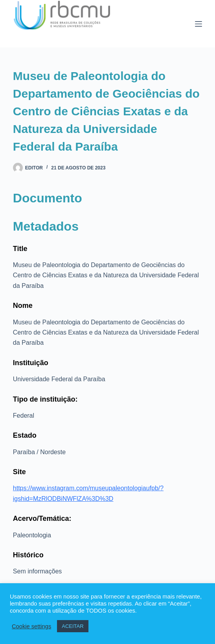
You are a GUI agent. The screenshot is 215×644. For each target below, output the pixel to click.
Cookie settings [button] (31, 626)
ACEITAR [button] (73, 626)
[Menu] (198, 24)
